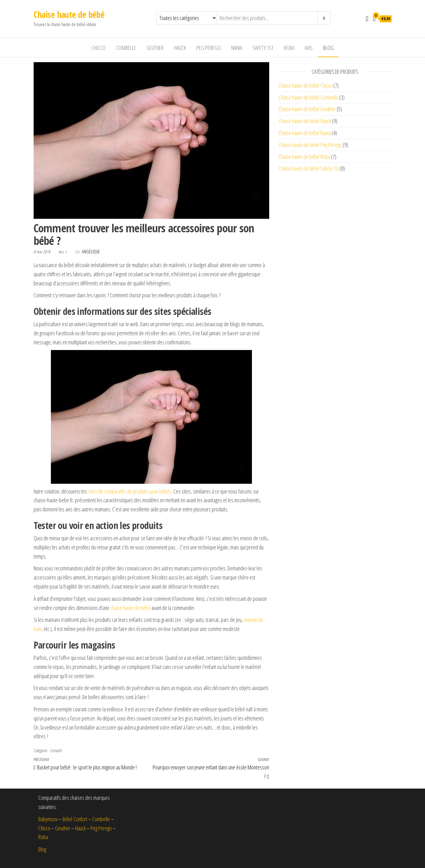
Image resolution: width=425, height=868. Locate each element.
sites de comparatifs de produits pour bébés (130, 491)
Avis (309, 48)
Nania (237, 48)
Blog (328, 48)
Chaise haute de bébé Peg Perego (310, 145)
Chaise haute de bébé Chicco (305, 85)
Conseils (56, 750)
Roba (289, 48)
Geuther (155, 48)
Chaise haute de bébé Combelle (308, 97)
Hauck (180, 48)
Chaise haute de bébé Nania (305, 133)
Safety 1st (263, 48)
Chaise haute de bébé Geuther (307, 109)
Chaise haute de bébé (69, 14)
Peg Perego (209, 48)
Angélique (91, 252)
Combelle (126, 48)
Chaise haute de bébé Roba (304, 157)
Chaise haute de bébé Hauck (305, 121)
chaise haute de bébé (130, 608)
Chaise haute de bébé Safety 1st (309, 168)
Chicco (98, 48)
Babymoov (48, 819)
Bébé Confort (75, 819)
